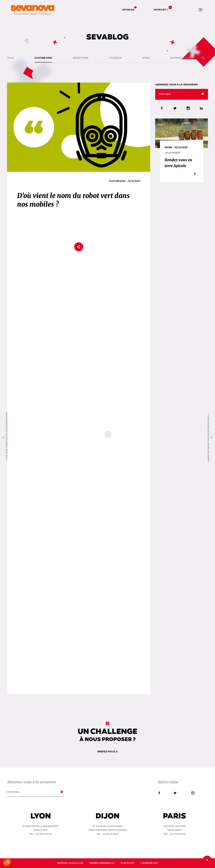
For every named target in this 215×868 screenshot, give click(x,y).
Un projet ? (161, 10)
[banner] (32, 10)
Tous (10, 58)
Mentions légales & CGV (70, 863)
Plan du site (127, 863)
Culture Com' (43, 58)
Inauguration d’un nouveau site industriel (7, 437)
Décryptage (81, 58)
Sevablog (128, 10)
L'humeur (115, 58)
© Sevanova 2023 (149, 863)
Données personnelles (102, 863)
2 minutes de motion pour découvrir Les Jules (208, 437)
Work (146, 58)
